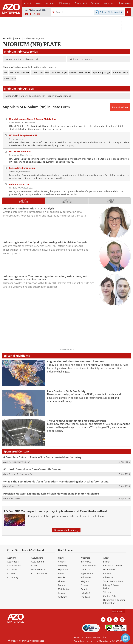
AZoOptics (12, 569)
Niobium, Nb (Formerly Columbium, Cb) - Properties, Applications (38, 96)
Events (61, 585)
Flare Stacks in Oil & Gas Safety (66, 391)
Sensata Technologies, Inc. (21, 474)
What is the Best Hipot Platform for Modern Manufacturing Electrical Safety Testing (56, 481)
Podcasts (85, 585)
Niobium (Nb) (31, 38)
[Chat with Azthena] (125, 638)
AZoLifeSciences (39, 573)
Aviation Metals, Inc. (20, 184)
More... (127, 3)
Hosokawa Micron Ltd (19, 462)
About (106, 558)
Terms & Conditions (113, 581)
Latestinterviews (23, 201)
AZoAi (34, 566)
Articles (62, 562)
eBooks (62, 577)
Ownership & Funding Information (114, 601)
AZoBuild (12, 573)
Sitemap (107, 592)
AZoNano (12, 558)
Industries (86, 577)
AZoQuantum (38, 562)
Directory (60, 3)
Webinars (85, 558)
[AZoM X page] (34, 14)
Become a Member (113, 566)
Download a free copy (66, 530)
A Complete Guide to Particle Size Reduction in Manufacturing (42, 457)
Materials (85, 569)
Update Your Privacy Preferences (26, 640)
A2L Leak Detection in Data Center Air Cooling (32, 469)
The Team (86, 597)
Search (107, 562)
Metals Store (64, 589)
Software (63, 597)
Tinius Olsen (15, 498)
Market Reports (88, 566)
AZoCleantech (14, 566)
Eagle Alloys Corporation (22, 168)
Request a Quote (120, 107)
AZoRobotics (13, 562)
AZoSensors (37, 558)
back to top (118, 611)
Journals (62, 593)
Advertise (108, 577)
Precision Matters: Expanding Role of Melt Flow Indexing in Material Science (51, 494)
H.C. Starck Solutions (20, 152)
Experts (84, 589)
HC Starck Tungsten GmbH (23, 135)
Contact (107, 573)
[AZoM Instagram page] (39, 14)
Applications (87, 573)
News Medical (38, 569)
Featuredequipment (66, 201)
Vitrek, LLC (14, 486)
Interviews (86, 562)
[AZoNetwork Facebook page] (31, 14)
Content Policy (110, 596)
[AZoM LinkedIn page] (27, 14)
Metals (18, 38)
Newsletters (109, 569)
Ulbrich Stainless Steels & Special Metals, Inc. (32, 119)
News (61, 558)
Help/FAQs (86, 593)
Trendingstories (110, 201)
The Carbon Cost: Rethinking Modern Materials (77, 421)
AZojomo (85, 581)
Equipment (64, 569)
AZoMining (13, 577)
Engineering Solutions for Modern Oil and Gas (76, 361)
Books (61, 573)
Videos (61, 581)
